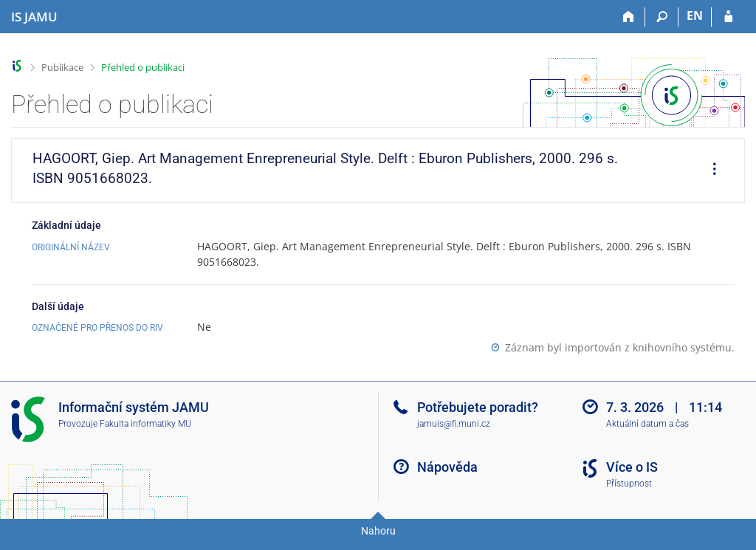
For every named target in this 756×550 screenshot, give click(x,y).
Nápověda (447, 467)
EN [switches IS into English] (695, 16)
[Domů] (629, 17)
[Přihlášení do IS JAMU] (728, 17)
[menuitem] (709, 171)
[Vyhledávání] (662, 17)
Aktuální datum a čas (647, 424)
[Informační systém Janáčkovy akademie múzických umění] (34, 17)
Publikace (62, 67)
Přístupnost (629, 484)
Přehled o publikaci (143, 67)
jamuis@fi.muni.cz (454, 424)
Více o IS (632, 467)
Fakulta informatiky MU (145, 424)
